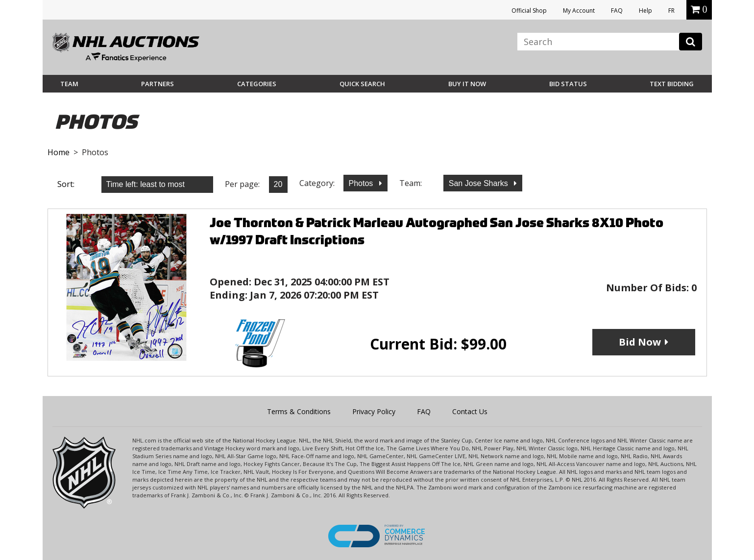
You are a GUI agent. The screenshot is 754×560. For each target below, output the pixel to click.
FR (671, 11)
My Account (579, 11)
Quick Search (362, 84)
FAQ (617, 11)
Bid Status (568, 84)
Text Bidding (672, 84)
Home (59, 152)
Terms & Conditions (299, 411)
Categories (257, 84)
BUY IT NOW (467, 84)
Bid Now (640, 342)
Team (69, 84)
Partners (158, 84)
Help (645, 11)
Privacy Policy (374, 411)
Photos (362, 183)
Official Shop (529, 11)
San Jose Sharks (479, 183)
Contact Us (470, 411)
